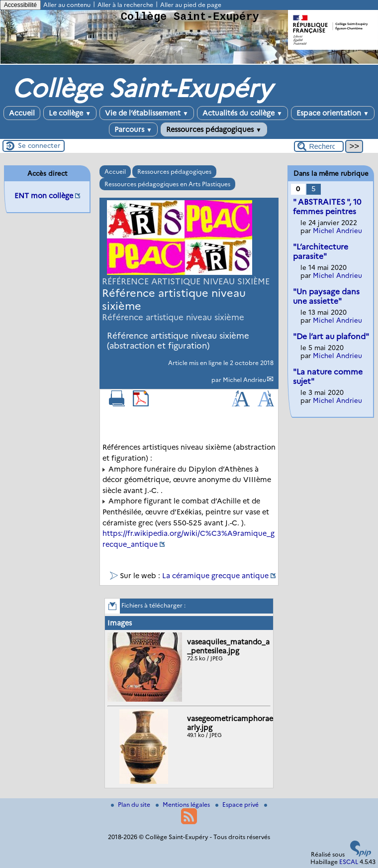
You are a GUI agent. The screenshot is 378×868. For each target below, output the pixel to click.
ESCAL (349, 862)
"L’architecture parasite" (321, 251)
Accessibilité (20, 5)
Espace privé (238, 805)
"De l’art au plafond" (331, 336)
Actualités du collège (242, 113)
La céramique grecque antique (215, 576)
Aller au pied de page (191, 5)
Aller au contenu (67, 5)
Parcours (133, 129)
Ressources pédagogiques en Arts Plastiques (167, 184)
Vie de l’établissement (147, 113)
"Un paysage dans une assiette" (326, 296)
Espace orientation (333, 113)
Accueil (22, 113)
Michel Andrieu (244, 380)
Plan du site (131, 805)
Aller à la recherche (125, 5)
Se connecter (39, 145)
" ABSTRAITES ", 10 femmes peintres (327, 207)
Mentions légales (184, 805)
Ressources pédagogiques (214, 129)
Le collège (70, 113)
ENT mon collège (44, 196)
